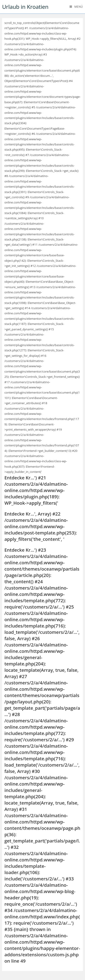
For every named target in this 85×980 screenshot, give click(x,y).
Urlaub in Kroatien (25, 7)
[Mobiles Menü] (76, 7)
